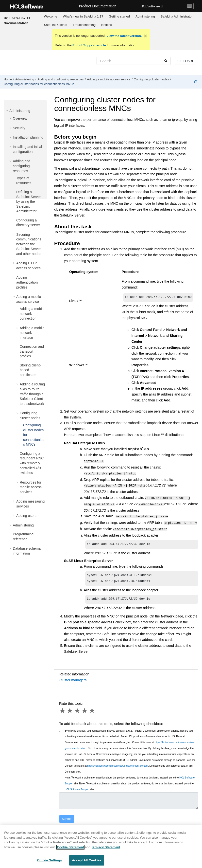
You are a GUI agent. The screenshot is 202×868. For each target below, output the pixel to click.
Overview (20, 118)
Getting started (119, 16)
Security (19, 128)
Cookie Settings (50, 862)
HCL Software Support (77, 788)
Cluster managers (73, 679)
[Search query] (134, 61)
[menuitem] (51, 17)
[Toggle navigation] (189, 6)
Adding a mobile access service (109, 79)
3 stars (78, 709)
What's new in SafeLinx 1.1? (83, 16)
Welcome (50, 16)
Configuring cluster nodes (151, 79)
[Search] (166, 61)
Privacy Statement (106, 848)
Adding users (26, 516)
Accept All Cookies (87, 862)
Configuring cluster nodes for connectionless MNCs (39, 84)
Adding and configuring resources (61, 79)
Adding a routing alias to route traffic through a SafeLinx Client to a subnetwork (32, 394)
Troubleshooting (84, 25)
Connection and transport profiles (32, 351)
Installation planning (28, 137)
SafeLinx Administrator (177, 16)
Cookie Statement (70, 848)
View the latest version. (124, 36)
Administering (145, 16)
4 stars (85, 709)
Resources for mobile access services (31, 487)
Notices (107, 25)
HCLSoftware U (152, 6)
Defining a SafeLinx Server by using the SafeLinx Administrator (29, 201)
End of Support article (89, 45)
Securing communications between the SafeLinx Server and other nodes (29, 244)
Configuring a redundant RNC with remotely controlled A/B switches (32, 463)
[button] (7, 111)
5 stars (92, 709)
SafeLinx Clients (55, 25)
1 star (63, 709)
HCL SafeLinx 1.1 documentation (17, 20)
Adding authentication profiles (27, 282)
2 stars (70, 709)
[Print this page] (196, 82)
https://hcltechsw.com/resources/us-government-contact (118, 764)
